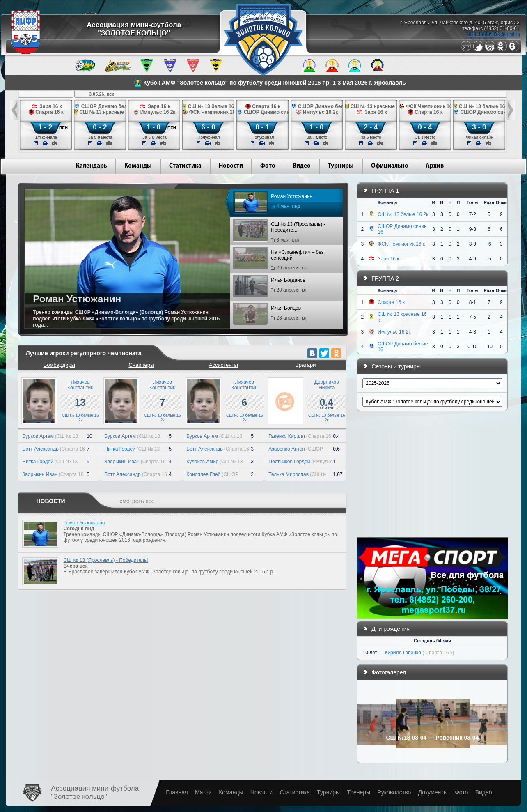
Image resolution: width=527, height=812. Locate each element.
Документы (433, 792)
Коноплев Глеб (203, 474)
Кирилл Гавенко (403, 653)
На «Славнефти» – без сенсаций (279, 260)
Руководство (394, 792)
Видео (302, 166)
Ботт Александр (40, 449)
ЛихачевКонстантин (80, 385)
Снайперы (141, 365)
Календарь (92, 166)
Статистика (185, 166)
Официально (390, 166)
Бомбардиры (59, 365)
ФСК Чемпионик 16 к (401, 244)
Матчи (203, 792)
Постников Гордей (289, 462)
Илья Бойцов (271, 314)
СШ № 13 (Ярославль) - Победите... (280, 232)
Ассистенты (223, 365)
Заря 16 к (388, 259)
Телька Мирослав (289, 474)
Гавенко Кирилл (287, 436)
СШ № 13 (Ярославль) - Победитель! (106, 560)
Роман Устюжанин (274, 202)
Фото (268, 166)
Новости (231, 166)
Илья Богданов (271, 286)
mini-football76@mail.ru (493, 34)
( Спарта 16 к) (438, 653)
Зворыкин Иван (40, 474)
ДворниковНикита (327, 385)
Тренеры (359, 792)
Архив (435, 166)
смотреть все (137, 501)
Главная (177, 792)
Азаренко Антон (287, 449)
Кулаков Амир (202, 462)
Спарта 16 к (391, 302)
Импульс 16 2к (394, 332)
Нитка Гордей (38, 462)
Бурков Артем (38, 436)
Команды (138, 166)
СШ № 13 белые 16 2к (80, 418)
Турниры (341, 166)
